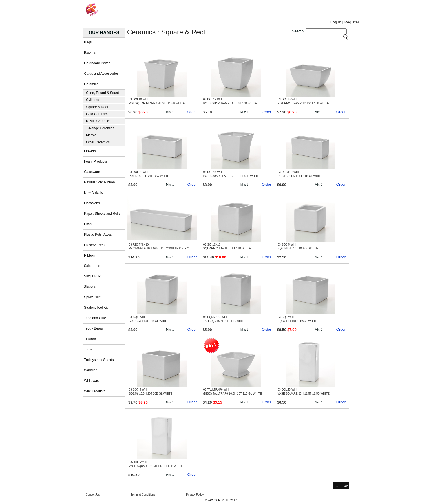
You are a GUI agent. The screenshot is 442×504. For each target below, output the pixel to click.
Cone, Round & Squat (102, 93)
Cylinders (93, 100)
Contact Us (93, 495)
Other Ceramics (98, 142)
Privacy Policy (195, 495)
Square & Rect (97, 107)
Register (352, 22)
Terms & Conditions (143, 495)
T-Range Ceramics (100, 128)
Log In (336, 22)
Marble (91, 135)
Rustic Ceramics (98, 121)
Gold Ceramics (97, 114)
